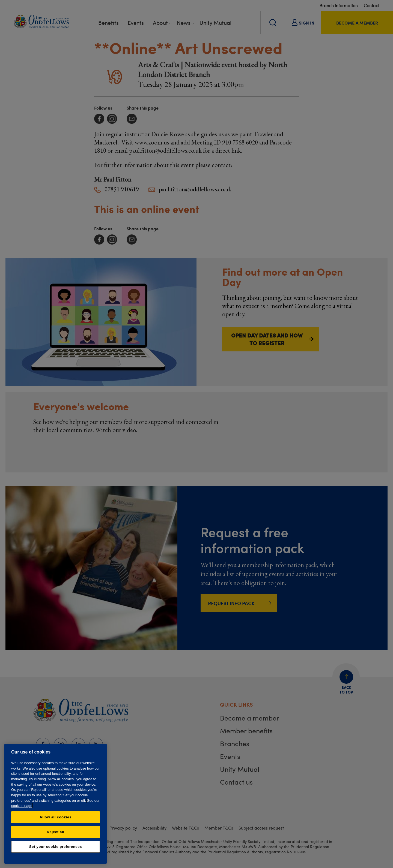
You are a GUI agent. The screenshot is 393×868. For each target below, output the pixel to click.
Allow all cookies (56, 817)
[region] (56, 804)
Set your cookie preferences (56, 847)
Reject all (55, 832)
